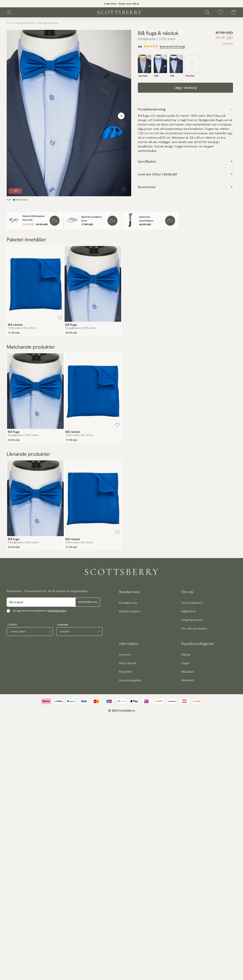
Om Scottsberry (192, 603)
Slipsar (186, 655)
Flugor (186, 663)
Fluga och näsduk (25, 23)
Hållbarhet (188, 611)
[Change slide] (14, 200)
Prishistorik (228, 44)
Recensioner (185, 187)
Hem (9, 23)
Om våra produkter (194, 628)
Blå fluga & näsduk (48, 23)
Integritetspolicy (57, 611)
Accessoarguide (130, 680)
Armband (187, 680)
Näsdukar (188, 672)
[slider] (122, 4)
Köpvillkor (126, 672)
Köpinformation (130, 611)
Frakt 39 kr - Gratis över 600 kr (122, 4)
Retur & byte (128, 663)
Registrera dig (88, 602)
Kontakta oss (128, 603)
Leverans (125, 655)
